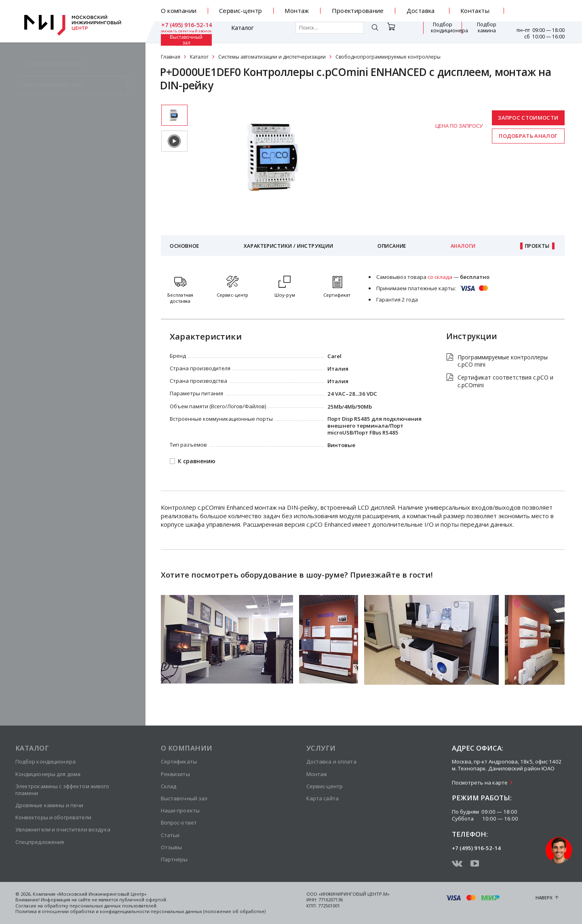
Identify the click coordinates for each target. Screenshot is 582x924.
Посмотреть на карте (480, 783)
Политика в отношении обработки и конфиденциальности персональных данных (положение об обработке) (140, 911)
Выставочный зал (483, 32)
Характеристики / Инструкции (288, 246)
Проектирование (358, 11)
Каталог (184, 32)
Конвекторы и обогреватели (53, 817)
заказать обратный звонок (539, 14)
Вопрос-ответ (179, 823)
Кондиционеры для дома (48, 774)
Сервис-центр (241, 11)
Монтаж (297, 11)
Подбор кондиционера (398, 32)
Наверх (544, 898)
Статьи (170, 835)
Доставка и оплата (331, 762)
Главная (171, 57)
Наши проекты (180, 810)
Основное (185, 246)
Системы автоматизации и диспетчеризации (272, 57)
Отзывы (172, 847)
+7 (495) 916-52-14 (539, 8)
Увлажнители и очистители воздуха (63, 829)
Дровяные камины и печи (50, 805)
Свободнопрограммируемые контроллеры (388, 57)
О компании (179, 11)
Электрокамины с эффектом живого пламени (62, 790)
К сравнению (197, 461)
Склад (169, 786)
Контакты (475, 11)
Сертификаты (179, 762)
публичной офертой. (143, 900)
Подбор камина (443, 32)
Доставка (421, 11)
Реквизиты (175, 774)
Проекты (537, 246)
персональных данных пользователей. (114, 906)
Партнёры (174, 859)
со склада (440, 277)
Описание (392, 246)
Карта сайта (323, 798)
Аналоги (463, 246)
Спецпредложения (40, 842)
